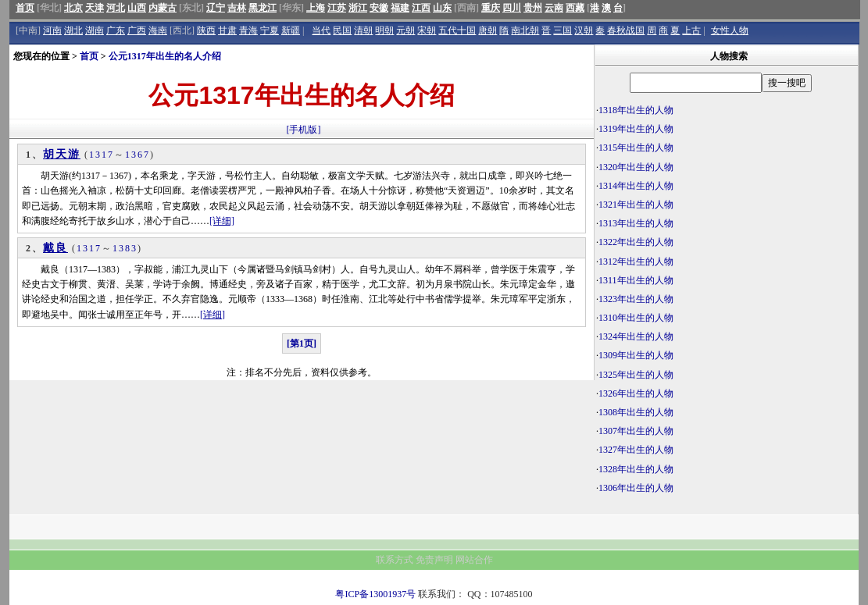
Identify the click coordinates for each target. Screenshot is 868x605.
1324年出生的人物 (636, 336)
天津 (95, 8)
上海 (316, 8)
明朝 (384, 30)
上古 (691, 30)
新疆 (291, 30)
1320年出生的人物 (636, 167)
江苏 (337, 8)
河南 (52, 30)
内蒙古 (163, 8)
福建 (400, 8)
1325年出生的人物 (636, 375)
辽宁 (216, 8)
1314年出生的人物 (636, 186)
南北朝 (525, 30)
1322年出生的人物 (636, 242)
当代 (321, 30)
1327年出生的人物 (636, 450)
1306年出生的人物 (636, 488)
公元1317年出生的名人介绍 (165, 56)
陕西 (206, 30)
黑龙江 (263, 8)
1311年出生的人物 (636, 280)
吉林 (237, 8)
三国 (563, 30)
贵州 (533, 8)
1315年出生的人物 (636, 148)
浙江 (358, 8)
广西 (137, 30)
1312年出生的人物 (636, 262)
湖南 (95, 30)
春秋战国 (626, 30)
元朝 (405, 30)
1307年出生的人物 (636, 431)
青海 (248, 30)
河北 (116, 8)
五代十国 (457, 30)
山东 (442, 8)
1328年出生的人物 (636, 469)
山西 (137, 8)
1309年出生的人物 (636, 355)
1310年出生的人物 (636, 318)
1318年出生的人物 (636, 110)
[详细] (222, 221)
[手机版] (304, 130)
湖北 (73, 30)
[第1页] (302, 343)
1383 (125, 248)
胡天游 (62, 154)
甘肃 (227, 30)
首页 (25, 8)
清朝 (363, 30)
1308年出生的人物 (636, 412)
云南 (554, 8)
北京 (73, 8)
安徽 (379, 8)
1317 (102, 155)
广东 (116, 30)
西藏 (575, 8)
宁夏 (270, 30)
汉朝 (584, 30)
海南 (158, 30)
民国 (342, 30)
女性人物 (730, 30)
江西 (421, 8)
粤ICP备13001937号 (375, 594)
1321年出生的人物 (636, 205)
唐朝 (488, 30)
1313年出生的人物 (636, 223)
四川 (512, 8)
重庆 (491, 8)
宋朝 (427, 30)
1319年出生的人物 (636, 129)
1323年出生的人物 (636, 299)
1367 (138, 155)
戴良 (55, 248)
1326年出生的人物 (636, 393)
